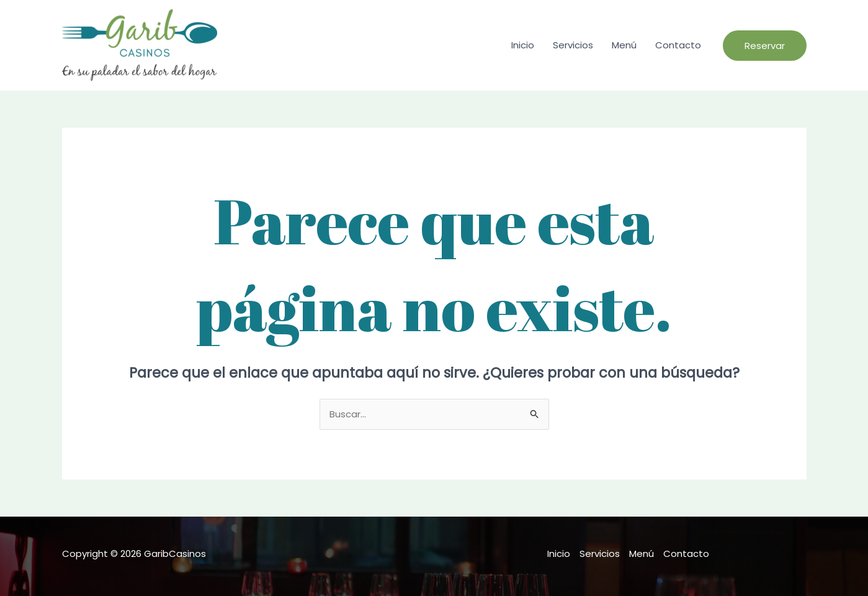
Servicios (573, 45)
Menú (624, 45)
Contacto (678, 45)
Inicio (523, 45)
